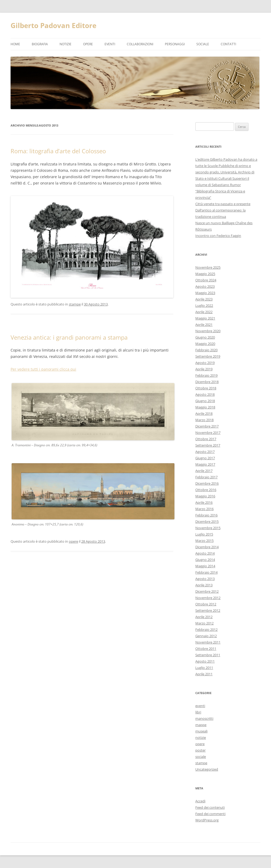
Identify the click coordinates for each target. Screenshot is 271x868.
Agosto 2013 (205, 579)
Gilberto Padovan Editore (53, 25)
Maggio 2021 (205, 318)
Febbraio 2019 (206, 375)
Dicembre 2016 (207, 483)
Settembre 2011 (208, 655)
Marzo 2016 (204, 509)
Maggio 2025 (205, 274)
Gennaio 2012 (206, 636)
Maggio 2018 (205, 407)
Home (15, 44)
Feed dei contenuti (210, 807)
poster (200, 750)
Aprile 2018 (204, 413)
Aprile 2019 (204, 369)
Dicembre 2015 (207, 521)
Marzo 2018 (204, 420)
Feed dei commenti (210, 814)
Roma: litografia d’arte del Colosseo (58, 151)
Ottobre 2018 (206, 388)
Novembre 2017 (208, 433)
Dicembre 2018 (207, 382)
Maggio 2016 (205, 496)
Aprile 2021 (204, 325)
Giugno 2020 (205, 337)
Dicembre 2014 (207, 547)
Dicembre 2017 (207, 426)
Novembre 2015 (208, 528)
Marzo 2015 (204, 541)
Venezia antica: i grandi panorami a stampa (69, 337)
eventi (110, 44)
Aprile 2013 (204, 585)
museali (201, 731)
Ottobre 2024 (206, 280)
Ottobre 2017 (206, 439)
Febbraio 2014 (206, 572)
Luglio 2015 (204, 534)
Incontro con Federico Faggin (218, 236)
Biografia (40, 44)
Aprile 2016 (204, 502)
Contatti (228, 44)
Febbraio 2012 (206, 629)
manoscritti (204, 718)
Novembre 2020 (208, 331)
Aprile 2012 (204, 617)
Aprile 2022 (204, 312)
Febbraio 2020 (206, 350)
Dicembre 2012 (207, 591)
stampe (75, 304)
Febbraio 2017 (206, 477)
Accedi (200, 801)
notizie (66, 44)
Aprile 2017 (204, 471)
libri (198, 712)
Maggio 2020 (205, 344)
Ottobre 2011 (206, 649)
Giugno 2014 (205, 560)
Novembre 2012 (208, 598)
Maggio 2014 (205, 566)
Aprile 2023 (204, 299)
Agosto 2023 (205, 286)
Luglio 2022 (204, 305)
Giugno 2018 (205, 401)
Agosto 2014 (205, 553)
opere (88, 44)
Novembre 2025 (208, 267)
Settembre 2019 (208, 356)
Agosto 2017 (205, 452)
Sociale (203, 44)
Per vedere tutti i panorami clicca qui (43, 369)
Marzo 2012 (204, 623)
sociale (201, 757)
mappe (201, 725)
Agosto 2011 (205, 661)
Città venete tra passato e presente (223, 204)
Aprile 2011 (204, 674)
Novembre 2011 (208, 642)
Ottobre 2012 (206, 604)
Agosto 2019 (205, 363)
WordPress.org (207, 820)
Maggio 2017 (205, 464)
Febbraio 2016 (206, 515)
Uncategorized (207, 769)
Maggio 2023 (205, 293)
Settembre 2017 (208, 445)
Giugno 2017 (205, 458)
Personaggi (175, 44)
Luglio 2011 (204, 668)
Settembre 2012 (208, 610)
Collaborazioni (140, 44)
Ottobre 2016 (206, 490)
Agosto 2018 (205, 394)
